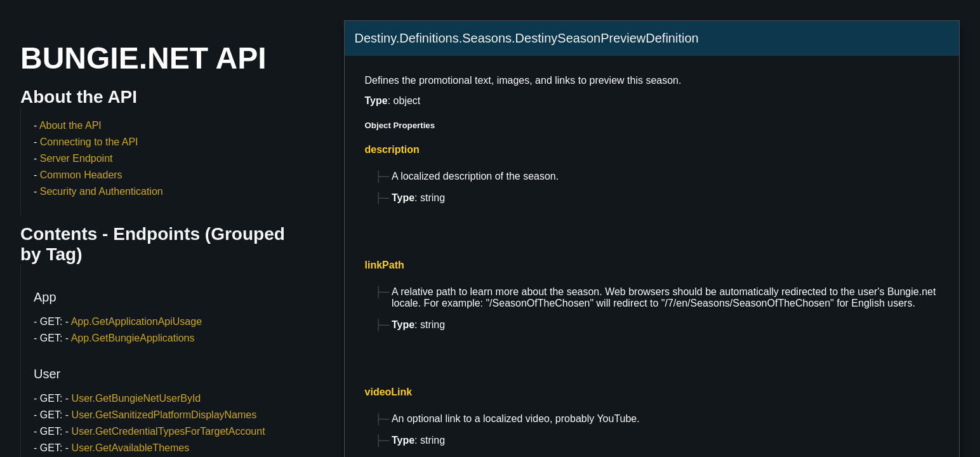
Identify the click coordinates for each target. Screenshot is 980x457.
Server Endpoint (76, 158)
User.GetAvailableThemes (131, 448)
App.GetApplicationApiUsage (136, 321)
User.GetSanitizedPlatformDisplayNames (164, 415)
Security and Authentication (102, 191)
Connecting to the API (89, 142)
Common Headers (81, 175)
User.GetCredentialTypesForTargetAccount (169, 431)
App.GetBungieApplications (133, 338)
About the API (70, 125)
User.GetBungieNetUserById (136, 398)
